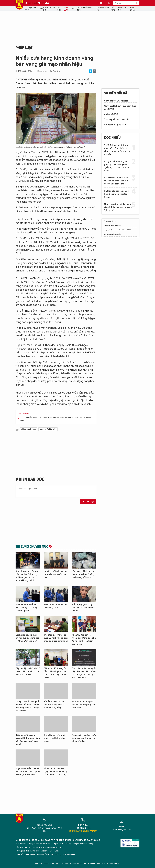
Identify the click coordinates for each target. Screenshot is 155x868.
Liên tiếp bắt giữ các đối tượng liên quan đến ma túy (55, 574)
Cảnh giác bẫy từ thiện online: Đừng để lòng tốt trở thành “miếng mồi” (27, 638)
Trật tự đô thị (33, 9)
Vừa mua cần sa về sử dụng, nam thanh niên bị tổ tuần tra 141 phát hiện (55, 772)
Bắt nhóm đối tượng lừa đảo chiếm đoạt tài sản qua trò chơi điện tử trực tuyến (56, 673)
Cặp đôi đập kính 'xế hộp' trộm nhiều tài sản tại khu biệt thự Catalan (28, 671)
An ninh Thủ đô (37, 3)
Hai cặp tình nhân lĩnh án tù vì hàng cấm (55, 606)
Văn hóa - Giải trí (103, 9)
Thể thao (113, 9)
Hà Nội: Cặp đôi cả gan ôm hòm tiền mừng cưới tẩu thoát (117, 194)
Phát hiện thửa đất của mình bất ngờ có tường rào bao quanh (27, 608)
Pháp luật (66, 9)
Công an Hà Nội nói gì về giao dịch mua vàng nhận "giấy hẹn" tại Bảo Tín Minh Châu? (117, 166)
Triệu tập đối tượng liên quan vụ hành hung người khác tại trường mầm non (56, 638)
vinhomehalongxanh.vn (112, 225)
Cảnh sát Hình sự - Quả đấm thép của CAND (120, 108)
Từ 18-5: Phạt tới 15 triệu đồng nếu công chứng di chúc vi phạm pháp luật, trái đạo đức (118, 150)
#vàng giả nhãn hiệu (48, 429)
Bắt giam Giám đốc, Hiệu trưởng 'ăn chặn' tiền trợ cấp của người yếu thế (116, 181)
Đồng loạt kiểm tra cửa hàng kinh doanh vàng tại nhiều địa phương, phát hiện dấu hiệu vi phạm (56, 419)
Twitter (90, 71)
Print (95, 71)
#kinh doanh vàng (29, 429)
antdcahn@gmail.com (122, 830)
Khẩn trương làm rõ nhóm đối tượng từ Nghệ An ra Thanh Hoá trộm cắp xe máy (84, 640)
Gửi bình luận (88, 502)
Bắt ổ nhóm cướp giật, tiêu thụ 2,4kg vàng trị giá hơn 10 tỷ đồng (54, 705)
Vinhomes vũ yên (110, 221)
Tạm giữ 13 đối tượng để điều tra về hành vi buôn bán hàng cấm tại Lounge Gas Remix (28, 706)
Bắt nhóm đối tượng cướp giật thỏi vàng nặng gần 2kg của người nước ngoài (28, 740)
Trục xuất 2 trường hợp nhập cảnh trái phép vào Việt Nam (84, 705)
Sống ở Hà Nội (123, 9)
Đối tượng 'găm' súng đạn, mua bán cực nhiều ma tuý (83, 608)
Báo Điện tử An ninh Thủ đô (19, 5)
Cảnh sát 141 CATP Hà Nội (116, 101)
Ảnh (42, 9)
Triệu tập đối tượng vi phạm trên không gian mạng (54, 738)
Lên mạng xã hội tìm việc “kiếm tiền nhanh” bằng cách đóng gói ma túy (84, 574)
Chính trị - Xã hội (49, 9)
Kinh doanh (133, 9)
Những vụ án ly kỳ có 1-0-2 (117, 125)
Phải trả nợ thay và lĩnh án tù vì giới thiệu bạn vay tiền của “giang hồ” (118, 207)
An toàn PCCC (111, 114)
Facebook (86, 71)
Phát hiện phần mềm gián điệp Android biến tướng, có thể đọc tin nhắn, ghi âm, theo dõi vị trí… (84, 673)
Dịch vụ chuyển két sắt (112, 234)
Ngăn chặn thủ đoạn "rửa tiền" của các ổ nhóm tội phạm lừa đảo (84, 738)
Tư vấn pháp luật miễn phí (117, 119)
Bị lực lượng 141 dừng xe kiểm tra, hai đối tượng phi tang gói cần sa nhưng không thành (27, 576)
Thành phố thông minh (85, 9)
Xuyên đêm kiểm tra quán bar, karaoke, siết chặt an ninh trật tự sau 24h (28, 772)
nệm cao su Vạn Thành (119, 230)
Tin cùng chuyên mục (32, 546)
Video (75, 9)
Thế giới (59, 9)
